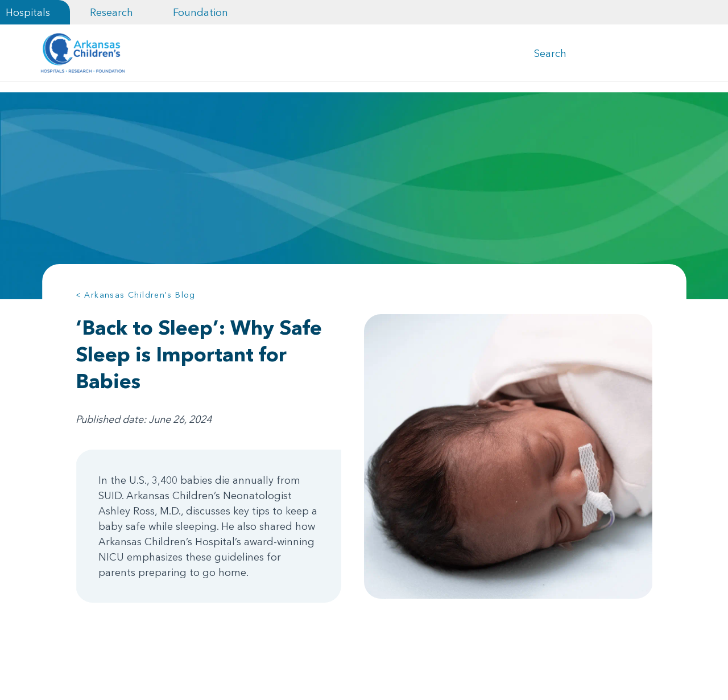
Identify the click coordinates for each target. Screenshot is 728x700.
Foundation (200, 12)
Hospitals (28, 12)
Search (550, 56)
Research (111, 12)
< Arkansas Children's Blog (136, 300)
